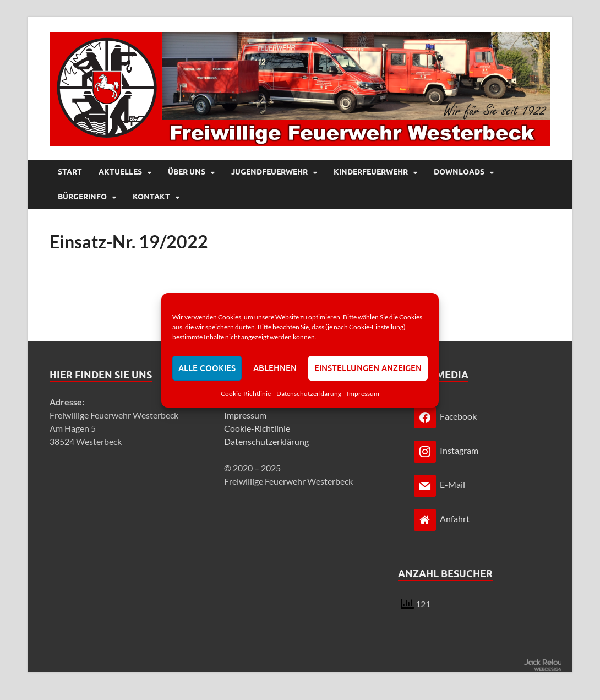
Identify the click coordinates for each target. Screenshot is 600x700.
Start (70, 172)
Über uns (187, 172)
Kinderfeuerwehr (371, 172)
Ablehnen (275, 368)
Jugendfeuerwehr (269, 172)
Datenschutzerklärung (309, 394)
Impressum (363, 394)
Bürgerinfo (82, 197)
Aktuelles (120, 172)
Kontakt (151, 197)
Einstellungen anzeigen (368, 368)
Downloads (459, 172)
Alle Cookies (207, 368)
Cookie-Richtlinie (246, 394)
